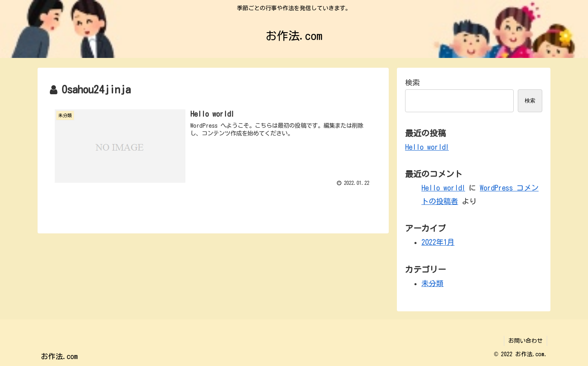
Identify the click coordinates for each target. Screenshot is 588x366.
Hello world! (427, 147)
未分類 (432, 283)
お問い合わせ (526, 341)
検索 (412, 82)
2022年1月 (438, 242)
